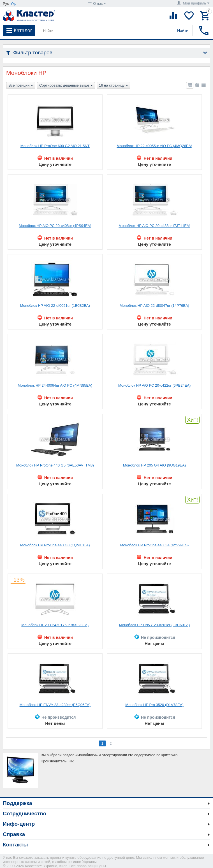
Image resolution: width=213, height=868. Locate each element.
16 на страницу (114, 86)
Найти (183, 31)
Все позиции (21, 86)
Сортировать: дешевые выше (66, 86)
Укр (14, 4)
